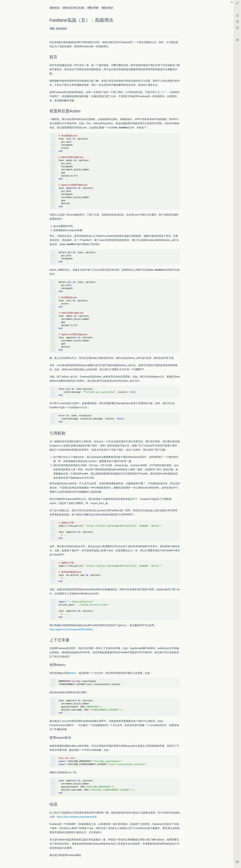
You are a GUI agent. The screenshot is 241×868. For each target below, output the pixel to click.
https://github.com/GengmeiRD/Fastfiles (71, 629)
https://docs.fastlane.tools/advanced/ (77, 817)
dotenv (73, 673)
